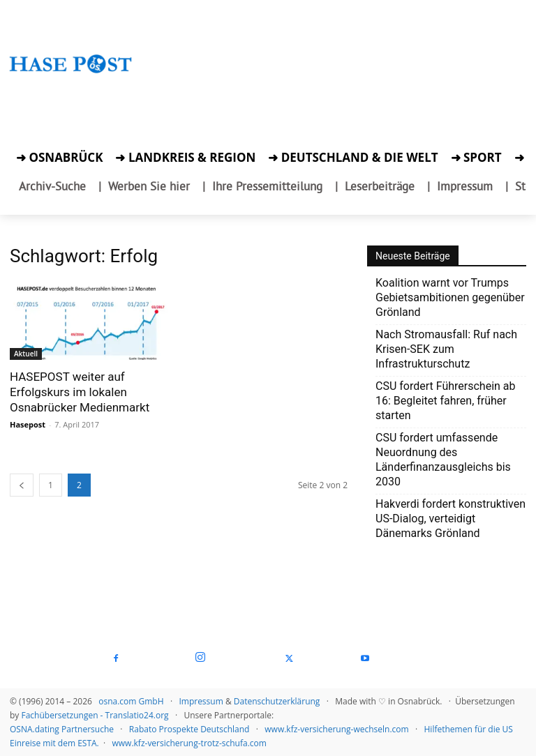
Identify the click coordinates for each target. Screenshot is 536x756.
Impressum (201, 701)
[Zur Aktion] (71, 89)
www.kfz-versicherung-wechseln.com (336, 729)
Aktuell (26, 354)
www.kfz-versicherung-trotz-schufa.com (189, 743)
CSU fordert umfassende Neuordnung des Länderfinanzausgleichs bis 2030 (443, 460)
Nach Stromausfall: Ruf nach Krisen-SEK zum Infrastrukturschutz (446, 349)
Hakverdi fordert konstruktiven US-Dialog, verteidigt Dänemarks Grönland (451, 519)
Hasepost (28, 424)
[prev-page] (22, 485)
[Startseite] (71, 76)
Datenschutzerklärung (277, 701)
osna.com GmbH (131, 701)
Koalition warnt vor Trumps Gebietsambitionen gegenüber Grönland (450, 297)
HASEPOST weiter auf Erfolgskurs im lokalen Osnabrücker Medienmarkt (80, 392)
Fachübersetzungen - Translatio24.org (95, 715)
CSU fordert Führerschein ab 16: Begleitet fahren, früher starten (446, 401)
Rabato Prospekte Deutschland (189, 729)
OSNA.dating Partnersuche (62, 729)
